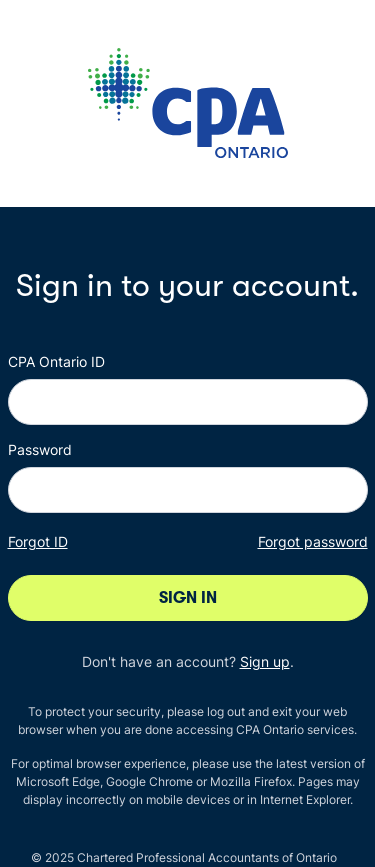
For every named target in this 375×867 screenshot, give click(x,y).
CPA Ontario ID (56, 361)
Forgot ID (38, 541)
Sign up (265, 661)
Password (40, 449)
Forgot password (313, 541)
